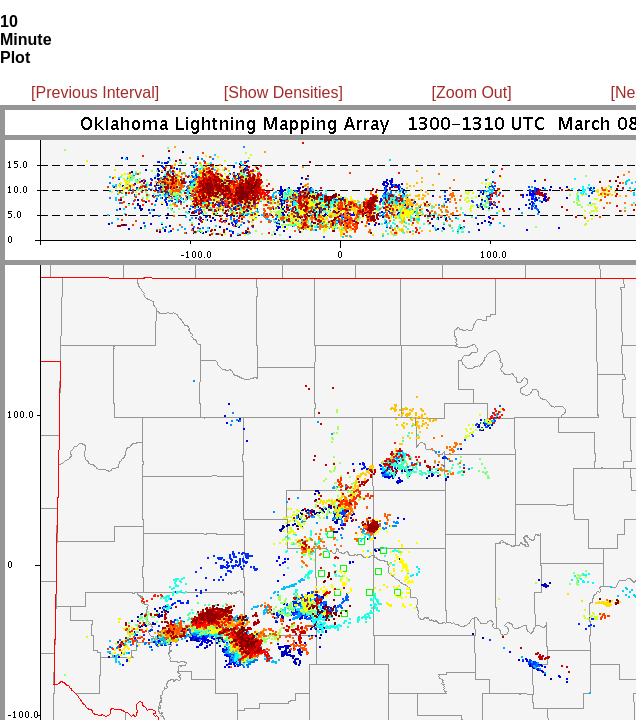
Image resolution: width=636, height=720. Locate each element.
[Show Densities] (283, 92)
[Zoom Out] (472, 92)
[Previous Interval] (95, 92)
